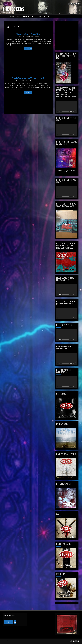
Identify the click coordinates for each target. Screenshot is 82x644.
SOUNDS (12, 16)
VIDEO (18, 16)
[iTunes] (15, 622)
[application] (67, 107)
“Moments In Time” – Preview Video (28, 44)
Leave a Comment (34, 46)
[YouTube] (9, 622)
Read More (28, 58)
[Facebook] (5, 622)
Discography (25, 16)
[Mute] (73, 111)
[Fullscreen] (75, 111)
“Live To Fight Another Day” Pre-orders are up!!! (28, 88)
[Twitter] (12, 622)
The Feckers (13, 9)
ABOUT (6, 16)
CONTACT (47, 16)
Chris (27, 46)
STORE (40, 16)
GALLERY (34, 16)
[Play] (58, 111)
